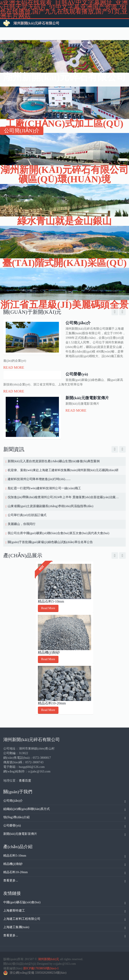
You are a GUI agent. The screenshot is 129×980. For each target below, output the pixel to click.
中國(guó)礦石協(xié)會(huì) (64, 903)
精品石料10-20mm (52, 703)
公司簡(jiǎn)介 (64, 801)
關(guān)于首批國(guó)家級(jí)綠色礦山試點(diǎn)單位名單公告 (50, 542)
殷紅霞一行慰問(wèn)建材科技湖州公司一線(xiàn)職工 (44, 488)
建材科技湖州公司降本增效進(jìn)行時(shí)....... (39, 479)
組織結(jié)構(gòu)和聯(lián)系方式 (64, 810)
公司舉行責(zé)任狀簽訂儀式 (27, 515)
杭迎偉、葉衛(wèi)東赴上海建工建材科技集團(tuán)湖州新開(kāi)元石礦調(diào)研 (63, 470)
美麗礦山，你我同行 (22, 524)
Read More (14, 367)
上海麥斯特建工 (64, 911)
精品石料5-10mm (51, 601)
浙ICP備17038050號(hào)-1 (41, 968)
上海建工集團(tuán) (64, 928)
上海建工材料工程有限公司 (64, 920)
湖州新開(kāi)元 (49, 959)
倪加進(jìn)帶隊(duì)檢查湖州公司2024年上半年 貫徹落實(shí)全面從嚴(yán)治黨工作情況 (64, 497)
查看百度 (25, 781)
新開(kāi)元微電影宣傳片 (64, 835)
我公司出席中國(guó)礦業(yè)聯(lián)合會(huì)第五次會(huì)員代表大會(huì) (58, 533)
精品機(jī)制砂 (49, 652)
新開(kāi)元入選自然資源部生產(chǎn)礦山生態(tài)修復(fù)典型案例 (54, 461)
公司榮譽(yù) (64, 826)
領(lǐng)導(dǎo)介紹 (64, 818)
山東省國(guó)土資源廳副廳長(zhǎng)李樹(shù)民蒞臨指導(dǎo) (50, 506)
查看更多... (64, 881)
